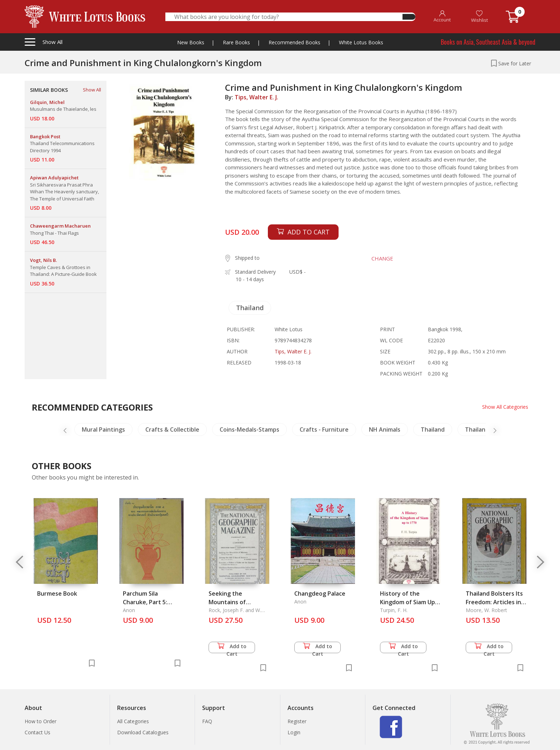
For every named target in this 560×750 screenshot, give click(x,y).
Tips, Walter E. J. (256, 97)
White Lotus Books (361, 42)
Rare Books (236, 42)
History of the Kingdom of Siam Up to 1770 (407, 602)
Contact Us (37, 732)
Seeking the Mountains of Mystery (227, 602)
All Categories (133, 721)
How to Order (41, 721)
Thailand (250, 308)
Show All (92, 90)
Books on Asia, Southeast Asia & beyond (488, 42)
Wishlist (479, 17)
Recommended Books (294, 42)
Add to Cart (232, 648)
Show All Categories (505, 407)
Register (297, 721)
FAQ (207, 721)
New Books (191, 42)
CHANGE (382, 258)
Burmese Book (57, 593)
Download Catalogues (143, 732)
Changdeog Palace (320, 593)
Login (294, 732)
